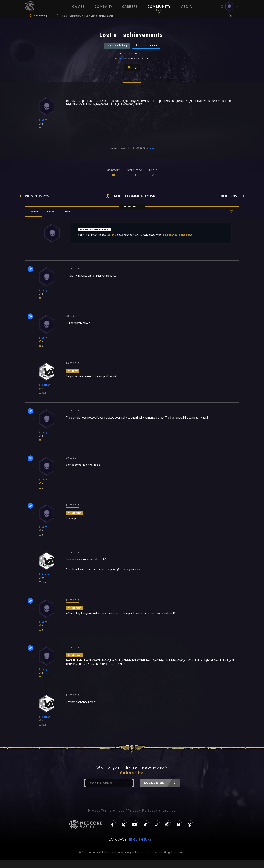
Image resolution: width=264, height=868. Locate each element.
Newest (35, 219)
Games (78, 6)
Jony (127, 58)
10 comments (132, 214)
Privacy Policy (141, 819)
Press (93, 819)
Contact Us (166, 819)
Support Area (150, 49)
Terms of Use (113, 819)
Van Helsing (115, 49)
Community (159, 6)
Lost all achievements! (96, 237)
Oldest (54, 219)
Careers (130, 6)
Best (72, 219)
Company (103, 6)
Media (186, 6)
